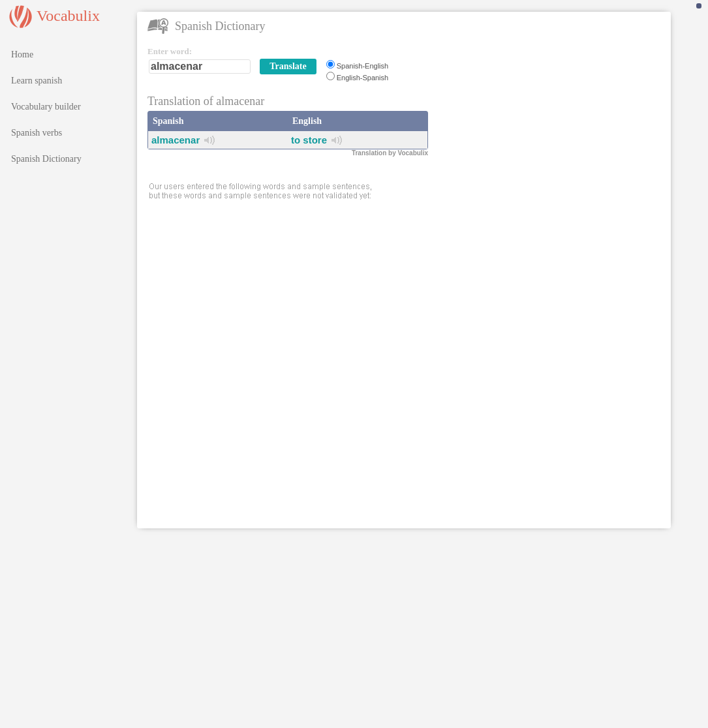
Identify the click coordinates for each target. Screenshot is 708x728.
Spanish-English (363, 66)
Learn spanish (37, 81)
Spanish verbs (37, 133)
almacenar (176, 140)
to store (309, 140)
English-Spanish (363, 78)
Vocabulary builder (46, 107)
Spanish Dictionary (46, 159)
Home (22, 54)
